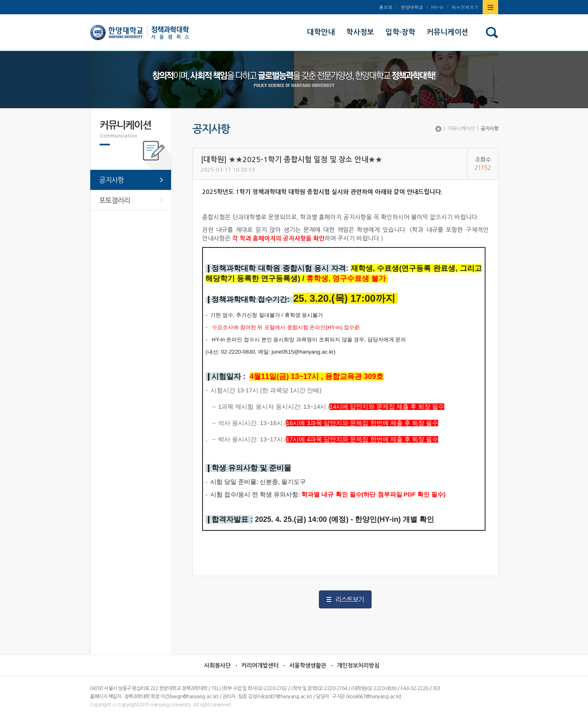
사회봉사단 (217, 666)
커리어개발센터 (260, 666)
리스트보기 (350, 599)
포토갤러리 (115, 200)
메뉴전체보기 (465, 7)
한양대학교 (412, 7)
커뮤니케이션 (461, 129)
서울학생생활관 (308, 666)
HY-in (437, 7)
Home (438, 129)
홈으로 (386, 7)
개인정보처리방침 (358, 666)
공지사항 (490, 129)
